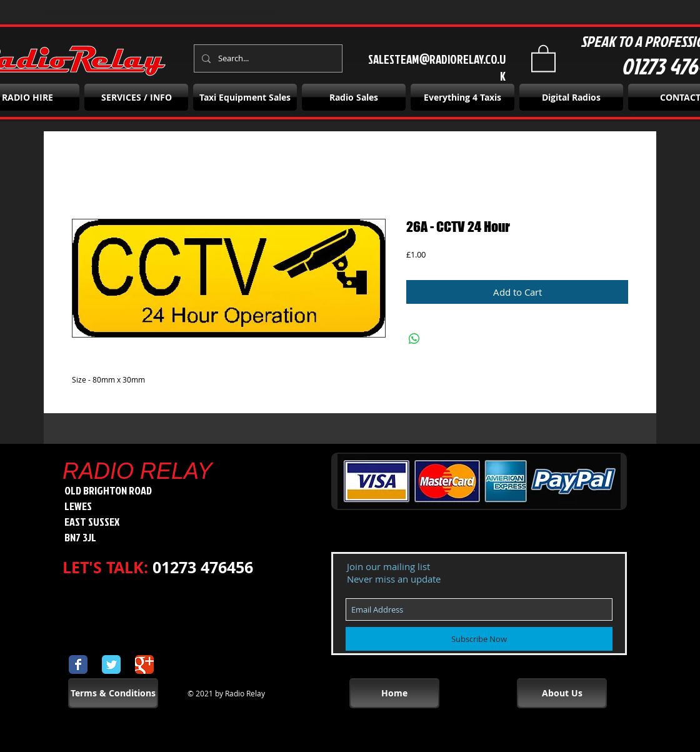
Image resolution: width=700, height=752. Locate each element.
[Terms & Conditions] (113, 693)
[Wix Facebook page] (78, 664)
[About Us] (562, 693)
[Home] (394, 693)
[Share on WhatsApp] (414, 339)
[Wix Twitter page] (111, 664)
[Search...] (267, 58)
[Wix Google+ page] (144, 664)
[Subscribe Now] (479, 639)
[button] (543, 58)
